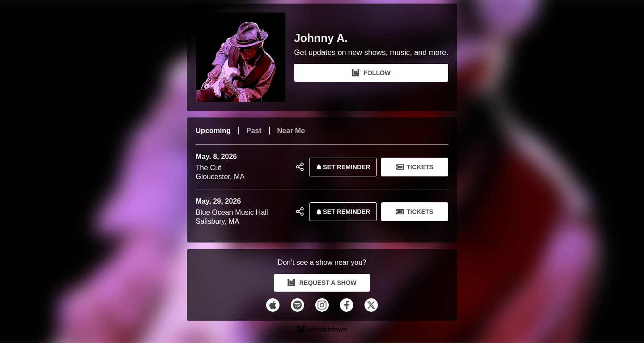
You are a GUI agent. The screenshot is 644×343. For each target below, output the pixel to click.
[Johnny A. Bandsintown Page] (245, 57)
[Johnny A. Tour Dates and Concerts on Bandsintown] (322, 330)
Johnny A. (321, 38)
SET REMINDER (342, 167)
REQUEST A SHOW (322, 283)
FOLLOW (371, 73)
